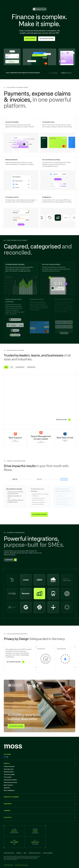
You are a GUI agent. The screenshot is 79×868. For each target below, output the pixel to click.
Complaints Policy (35, 853)
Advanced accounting (10, 782)
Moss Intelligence (9, 790)
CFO (12, 367)
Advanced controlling (10, 780)
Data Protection (9, 853)
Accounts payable (9, 774)
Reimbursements (9, 772)
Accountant (20, 367)
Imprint (19, 853)
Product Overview (9, 766)
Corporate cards (9, 769)
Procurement (8, 777)
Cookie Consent (48, 853)
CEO (6, 367)
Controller (31, 367)
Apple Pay (7, 788)
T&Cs (25, 853)
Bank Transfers (8, 785)
